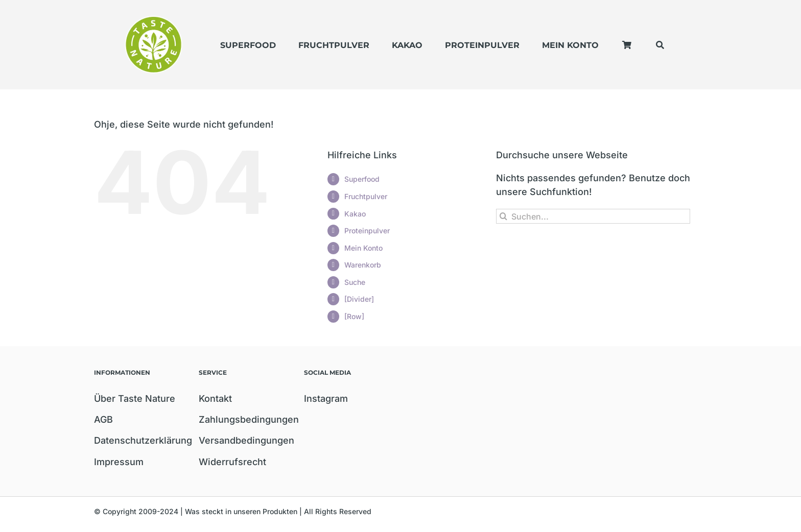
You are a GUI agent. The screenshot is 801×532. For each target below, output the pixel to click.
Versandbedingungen (246, 440)
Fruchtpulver (366, 196)
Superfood (362, 179)
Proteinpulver (367, 231)
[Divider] (359, 299)
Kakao (355, 214)
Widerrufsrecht (232, 462)
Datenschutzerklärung (143, 440)
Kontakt (215, 398)
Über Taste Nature (135, 398)
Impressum (119, 462)
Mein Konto (363, 248)
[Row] (354, 316)
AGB (103, 419)
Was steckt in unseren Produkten (241, 511)
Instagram (326, 398)
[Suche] (503, 216)
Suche (355, 282)
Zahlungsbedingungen (249, 419)
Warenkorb (363, 265)
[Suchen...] (593, 216)
